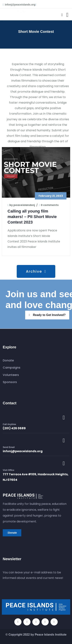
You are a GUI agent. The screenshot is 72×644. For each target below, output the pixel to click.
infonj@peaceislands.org (23, 451)
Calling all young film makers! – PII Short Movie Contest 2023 (32, 217)
